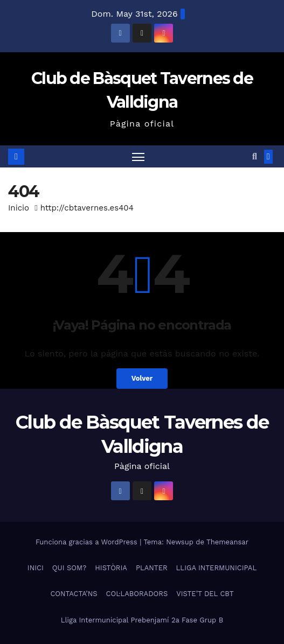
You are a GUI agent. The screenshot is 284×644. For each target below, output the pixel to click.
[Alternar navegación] (138, 157)
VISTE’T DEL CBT (205, 594)
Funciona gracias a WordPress (88, 542)
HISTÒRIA (111, 568)
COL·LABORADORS (137, 594)
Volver (142, 378)
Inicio (19, 208)
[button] (255, 156)
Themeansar (227, 542)
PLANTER (152, 568)
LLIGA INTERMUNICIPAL (217, 568)
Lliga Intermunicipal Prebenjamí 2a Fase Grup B (142, 620)
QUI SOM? (69, 568)
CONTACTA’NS (74, 594)
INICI (36, 568)
